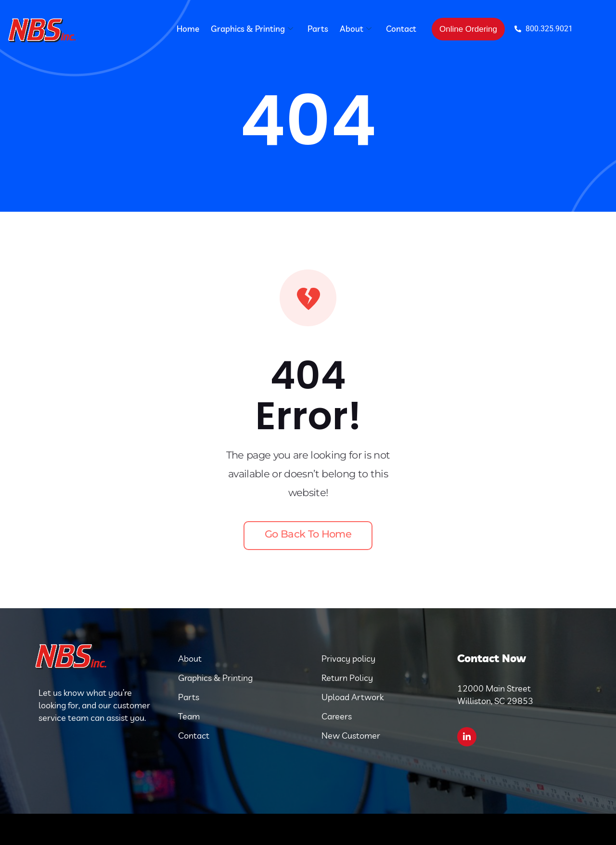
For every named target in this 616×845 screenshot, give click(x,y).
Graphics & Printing (252, 29)
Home (188, 29)
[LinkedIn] (467, 737)
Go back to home (308, 534)
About (356, 29)
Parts (318, 29)
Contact (401, 29)
